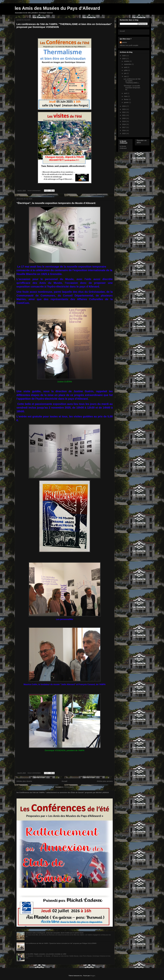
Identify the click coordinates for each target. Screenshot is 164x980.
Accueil (64, 781)
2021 (124, 115)
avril (126, 93)
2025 (124, 59)
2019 (124, 121)
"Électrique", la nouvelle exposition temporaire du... (132, 88)
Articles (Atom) (69, 787)
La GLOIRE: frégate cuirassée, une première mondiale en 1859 (46, 954)
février (126, 99)
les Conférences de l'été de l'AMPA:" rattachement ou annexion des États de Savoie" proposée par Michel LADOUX (63, 792)
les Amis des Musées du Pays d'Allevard (57, 8)
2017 (124, 127)
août (126, 67)
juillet (126, 70)
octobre (127, 61)
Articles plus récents (24, 781)
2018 (124, 124)
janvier (127, 102)
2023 (124, 109)
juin (125, 73)
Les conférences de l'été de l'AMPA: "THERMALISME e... (132, 81)
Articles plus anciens (105, 781)
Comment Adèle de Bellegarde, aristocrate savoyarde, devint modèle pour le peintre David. (55, 933)
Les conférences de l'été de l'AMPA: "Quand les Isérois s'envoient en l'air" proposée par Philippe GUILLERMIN (61, 943)
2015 (124, 133)
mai (125, 76)
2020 (124, 118)
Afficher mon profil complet (129, 45)
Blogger (93, 976)
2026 (124, 56)
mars (126, 96)
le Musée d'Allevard (123, 147)
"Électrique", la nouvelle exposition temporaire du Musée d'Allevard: (56, 203)
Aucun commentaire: (34, 191)
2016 (124, 130)
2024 (124, 106)
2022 (124, 112)
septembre (128, 64)
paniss (124, 42)
